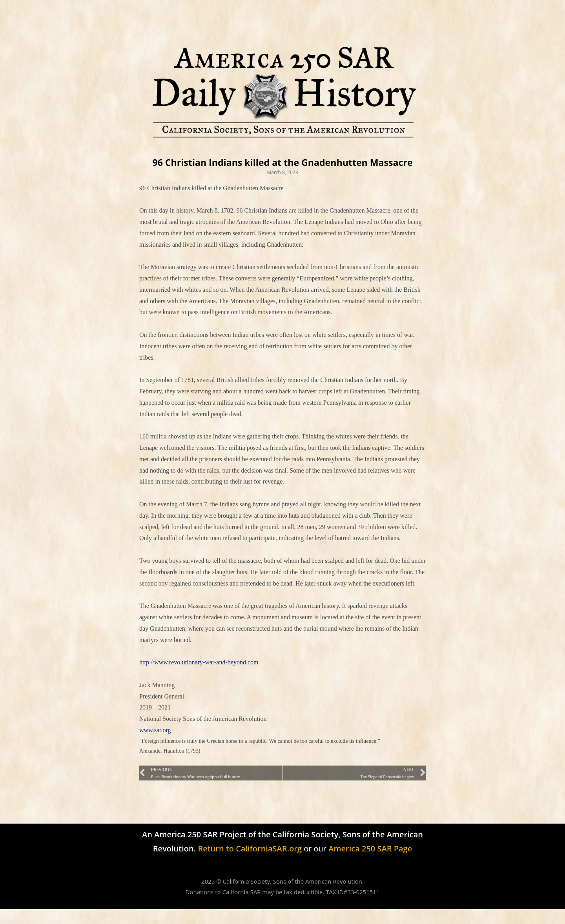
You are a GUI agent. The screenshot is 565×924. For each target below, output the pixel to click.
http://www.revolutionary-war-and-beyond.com (199, 677)
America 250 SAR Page (370, 863)
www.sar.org (155, 745)
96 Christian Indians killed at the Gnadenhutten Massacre (283, 169)
